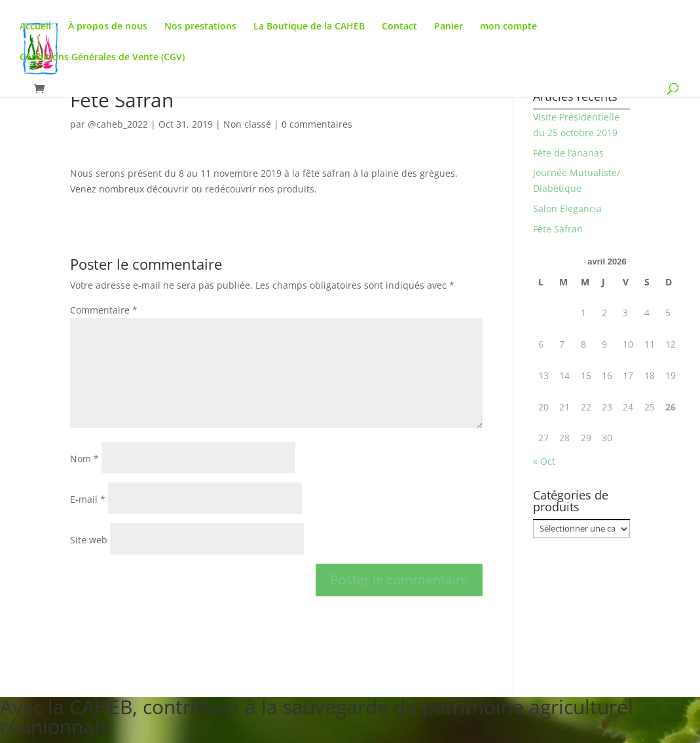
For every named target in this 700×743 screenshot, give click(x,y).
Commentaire (104, 310)
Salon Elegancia (567, 208)
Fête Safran (558, 229)
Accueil (35, 27)
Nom (84, 459)
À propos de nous (108, 27)
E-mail (88, 499)
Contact (399, 27)
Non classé (247, 124)
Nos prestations (200, 27)
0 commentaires (317, 124)
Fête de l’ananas (568, 153)
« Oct (544, 461)
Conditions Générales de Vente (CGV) (102, 58)
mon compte (508, 27)
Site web (89, 540)
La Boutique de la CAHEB (309, 27)
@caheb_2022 (118, 124)
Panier (449, 27)
